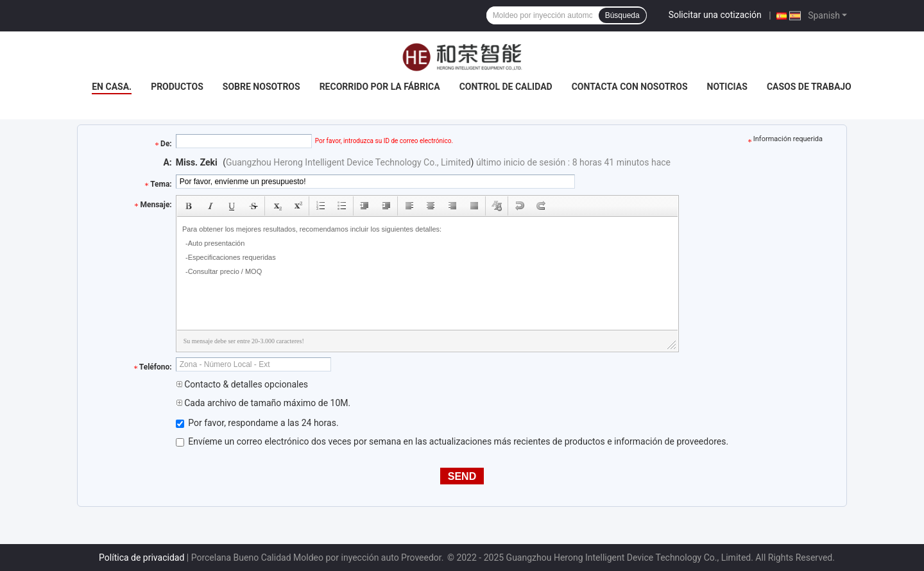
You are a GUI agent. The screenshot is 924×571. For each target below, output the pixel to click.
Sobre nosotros (261, 87)
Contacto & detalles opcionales (242, 384)
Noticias (727, 87)
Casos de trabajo (809, 87)
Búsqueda (622, 15)
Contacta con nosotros (630, 87)
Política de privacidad (141, 558)
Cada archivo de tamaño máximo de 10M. (263, 403)
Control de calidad (506, 87)
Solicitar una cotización (715, 15)
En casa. (112, 87)
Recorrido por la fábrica (380, 87)
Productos (177, 87)
